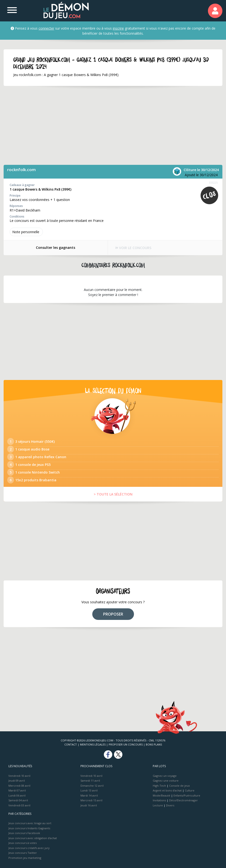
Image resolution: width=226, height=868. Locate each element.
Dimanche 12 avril (92, 786)
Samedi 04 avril (18, 800)
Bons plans (154, 744)
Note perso (26, 232)
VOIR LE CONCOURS (133, 248)
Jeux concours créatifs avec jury (29, 848)
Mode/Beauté (162, 795)
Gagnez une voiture (166, 781)
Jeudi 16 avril (89, 805)
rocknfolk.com (21, 170)
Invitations (159, 800)
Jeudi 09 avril (17, 781)
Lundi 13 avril (89, 790)
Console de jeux (179, 786)
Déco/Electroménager (183, 800)
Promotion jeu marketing (25, 858)
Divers (170, 805)
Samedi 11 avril (90, 781)
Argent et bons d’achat (167, 790)
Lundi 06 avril (17, 795)
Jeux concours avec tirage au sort (30, 823)
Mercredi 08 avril (19, 786)
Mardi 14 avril (89, 795)
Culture (190, 790)
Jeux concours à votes (23, 843)
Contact (71, 744)
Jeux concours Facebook (24, 833)
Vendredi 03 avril (19, 805)
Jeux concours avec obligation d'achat (33, 838)
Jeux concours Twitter (23, 853)
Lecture (158, 805)
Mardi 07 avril (17, 790)
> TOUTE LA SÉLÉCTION (113, 494)
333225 (213, 183)
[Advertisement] (106, 125)
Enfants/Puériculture (187, 795)
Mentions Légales (93, 744)
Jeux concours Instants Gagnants (29, 828)
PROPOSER (113, 614)
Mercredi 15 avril (91, 800)
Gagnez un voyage (165, 776)
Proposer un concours (126, 744)
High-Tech (159, 786)
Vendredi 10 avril (19, 776)
